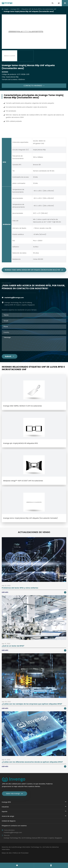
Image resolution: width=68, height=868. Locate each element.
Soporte (5, 812)
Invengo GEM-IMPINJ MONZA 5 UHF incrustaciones (22, 406)
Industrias (5, 807)
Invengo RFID (15, 9)
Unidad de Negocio (9, 821)
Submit (10, 356)
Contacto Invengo (34, 86)
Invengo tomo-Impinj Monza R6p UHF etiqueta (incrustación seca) (29, 11)
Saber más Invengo (15, 794)
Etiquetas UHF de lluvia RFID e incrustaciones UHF (39, 9)
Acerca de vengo (8, 816)
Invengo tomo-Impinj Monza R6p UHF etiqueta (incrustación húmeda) (30, 518)
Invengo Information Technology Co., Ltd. (31, 847)
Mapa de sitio (7, 853)
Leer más (34, 592)
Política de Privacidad (21, 853)
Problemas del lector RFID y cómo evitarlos (20, 588)
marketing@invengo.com (14, 298)
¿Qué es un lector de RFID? (13, 646)
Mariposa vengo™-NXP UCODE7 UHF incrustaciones (23, 481)
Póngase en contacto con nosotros (14, 826)
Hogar (6, 9)
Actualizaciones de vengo (34, 532)
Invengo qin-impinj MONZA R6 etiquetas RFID (21, 443)
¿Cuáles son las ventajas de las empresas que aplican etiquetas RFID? (32, 704)
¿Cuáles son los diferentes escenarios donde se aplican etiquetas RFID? (32, 762)
